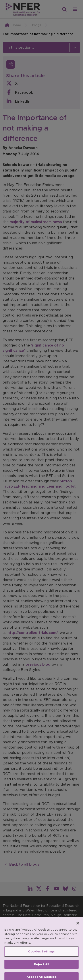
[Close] (78, 926)
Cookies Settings (41, 954)
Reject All (41, 967)
